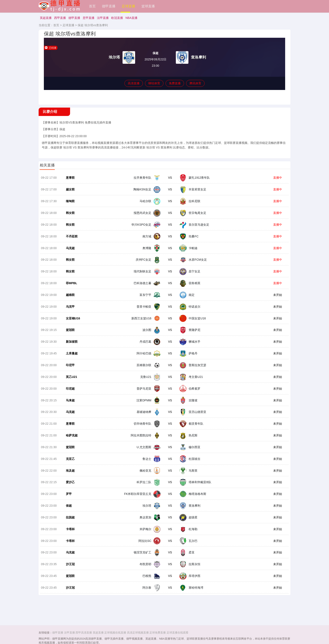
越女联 (70, 191)
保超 (68, 514)
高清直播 (134, 83)
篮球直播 (148, 6)
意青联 (70, 179)
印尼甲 (70, 370)
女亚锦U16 (72, 322)
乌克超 (70, 251)
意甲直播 (89, 18)
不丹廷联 (71, 239)
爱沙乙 (70, 490)
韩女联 (70, 215)
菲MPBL (71, 286)
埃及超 (70, 478)
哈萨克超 (71, 442)
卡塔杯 (70, 537)
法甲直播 (103, 18)
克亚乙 (70, 466)
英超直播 (46, 18)
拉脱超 (70, 526)
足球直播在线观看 (178, 633)
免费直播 (175, 83)
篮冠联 (70, 334)
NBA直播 (131, 18)
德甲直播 (109, 6)
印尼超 (70, 394)
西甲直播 (60, 18)
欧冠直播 (117, 18)
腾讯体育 (195, 83)
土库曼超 (71, 358)
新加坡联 (71, 346)
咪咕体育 (154, 83)
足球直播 (128, 6)
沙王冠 (70, 573)
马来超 (70, 406)
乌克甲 (70, 310)
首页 (92, 6)
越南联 (70, 298)
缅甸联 (70, 203)
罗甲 (68, 502)
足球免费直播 (158, 633)
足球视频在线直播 (115, 633)
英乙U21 (71, 382)
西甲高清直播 (84, 633)
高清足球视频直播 (138, 633)
